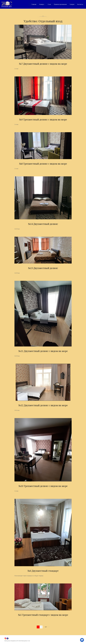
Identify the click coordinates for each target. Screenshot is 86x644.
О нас (49, 4)
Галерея (72, 4)
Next (47, 627)
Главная (34, 4)
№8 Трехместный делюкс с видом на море (43, 164)
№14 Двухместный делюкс (43, 224)
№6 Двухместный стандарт (43, 571)
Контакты (80, 4)
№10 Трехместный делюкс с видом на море (43, 486)
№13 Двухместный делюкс (43, 268)
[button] (82, 640)
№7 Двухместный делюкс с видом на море (43, 64)
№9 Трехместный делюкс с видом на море (43, 120)
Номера (41, 4)
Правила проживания (60, 4)
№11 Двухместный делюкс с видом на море (43, 351)
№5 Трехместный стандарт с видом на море (43, 615)
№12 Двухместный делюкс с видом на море (43, 405)
